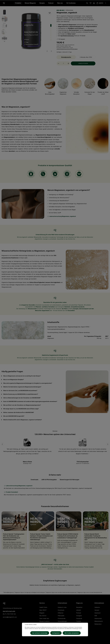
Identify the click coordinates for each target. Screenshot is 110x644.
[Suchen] (87, 3)
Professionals (62, 618)
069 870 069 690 (9, 611)
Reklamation (98, 624)
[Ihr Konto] (94, 3)
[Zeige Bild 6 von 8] (51, 36)
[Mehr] (106, 3)
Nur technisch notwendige (40, 633)
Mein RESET (43, 610)
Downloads (61, 610)
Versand (97, 610)
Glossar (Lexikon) (44, 621)
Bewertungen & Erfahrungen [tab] (70, 480)
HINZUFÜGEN (83, 63)
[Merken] (50, 13)
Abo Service (43, 616)
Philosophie (61, 616)
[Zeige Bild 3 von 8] (51, 30)
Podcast (79, 613)
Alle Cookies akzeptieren (71, 633)
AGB (96, 616)
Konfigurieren (56, 633)
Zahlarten (97, 607)
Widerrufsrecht (99, 621)
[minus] (58, 63)
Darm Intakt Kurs (44, 618)
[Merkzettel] (91, 3)
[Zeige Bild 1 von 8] (51, 25)
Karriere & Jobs (62, 607)
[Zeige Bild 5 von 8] (51, 34)
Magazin (42, 613)
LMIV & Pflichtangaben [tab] (49, 480)
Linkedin (79, 610)
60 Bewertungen (69, 10)
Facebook (79, 618)
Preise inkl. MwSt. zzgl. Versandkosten (65, 45)
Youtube (79, 621)
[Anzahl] (63, 63)
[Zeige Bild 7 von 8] (51, 38)
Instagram (79, 616)
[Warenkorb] (100, 3)
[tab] (35, 480)
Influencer (61, 613)
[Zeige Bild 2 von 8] (51, 28)
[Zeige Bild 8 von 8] (51, 40)
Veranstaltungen (62, 621)
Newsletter (79, 607)
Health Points (66, 48)
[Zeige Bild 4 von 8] (51, 32)
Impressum (98, 613)
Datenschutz (98, 618)
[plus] (68, 63)
